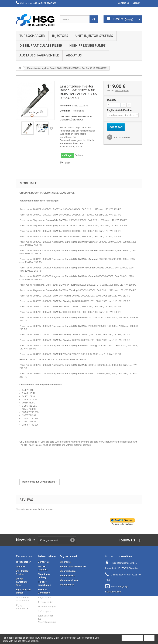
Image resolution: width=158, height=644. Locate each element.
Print (68, 163)
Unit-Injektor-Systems (94, 36)
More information (132, 638)
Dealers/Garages (47, 606)
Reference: (66, 106)
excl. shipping (122, 90)
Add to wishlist (122, 137)
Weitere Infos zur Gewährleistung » (39, 482)
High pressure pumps (87, 45)
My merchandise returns (73, 566)
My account (68, 556)
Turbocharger (32, 36)
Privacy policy (45, 602)
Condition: (65, 111)
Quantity (112, 100)
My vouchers (67, 585)
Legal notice (44, 597)
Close (149, 638)
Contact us (123, 3)
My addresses (67, 576)
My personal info (69, 580)
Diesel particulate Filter (41, 45)
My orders (65, 562)
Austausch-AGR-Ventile (39, 55)
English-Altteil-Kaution (120, 110)
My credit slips (68, 571)
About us (74, 55)
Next (51, 128)
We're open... (45, 611)
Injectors (60, 36)
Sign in (137, 3)
